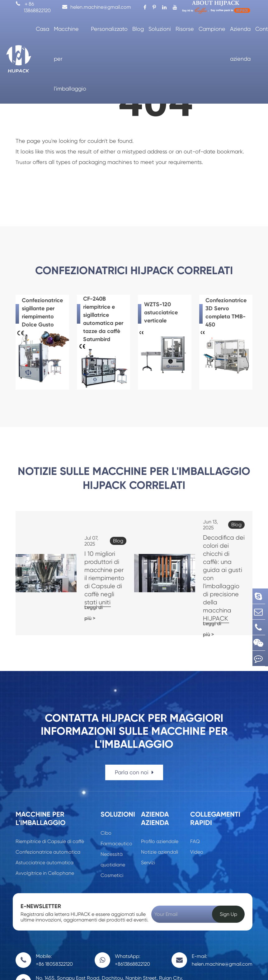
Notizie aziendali (160, 808)
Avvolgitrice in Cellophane (45, 829)
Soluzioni (160, 29)
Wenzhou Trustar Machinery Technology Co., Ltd (90, 965)
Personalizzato (109, 29)
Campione (212, 29)
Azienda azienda (240, 44)
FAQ (195, 797)
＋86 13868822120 (33, 7)
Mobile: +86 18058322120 (54, 916)
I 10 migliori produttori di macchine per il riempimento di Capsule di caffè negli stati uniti (90, 554)
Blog (138, 29)
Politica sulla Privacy (231, 968)
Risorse (185, 29)
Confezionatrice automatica (48, 808)
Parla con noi (134, 728)
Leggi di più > (82, 585)
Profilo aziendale (160, 797)
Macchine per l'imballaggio (70, 59)
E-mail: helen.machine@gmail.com (222, 916)
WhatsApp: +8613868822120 (132, 916)
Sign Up (228, 870)
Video (197, 808)
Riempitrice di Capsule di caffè (50, 797)
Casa (42, 29)
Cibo (106, 789)
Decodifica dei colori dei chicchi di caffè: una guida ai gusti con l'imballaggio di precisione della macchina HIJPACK (215, 554)
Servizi (148, 818)
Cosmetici (112, 831)
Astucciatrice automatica (45, 818)
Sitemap (198, 968)
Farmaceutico (116, 799)
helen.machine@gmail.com (97, 7)
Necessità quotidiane (113, 815)
